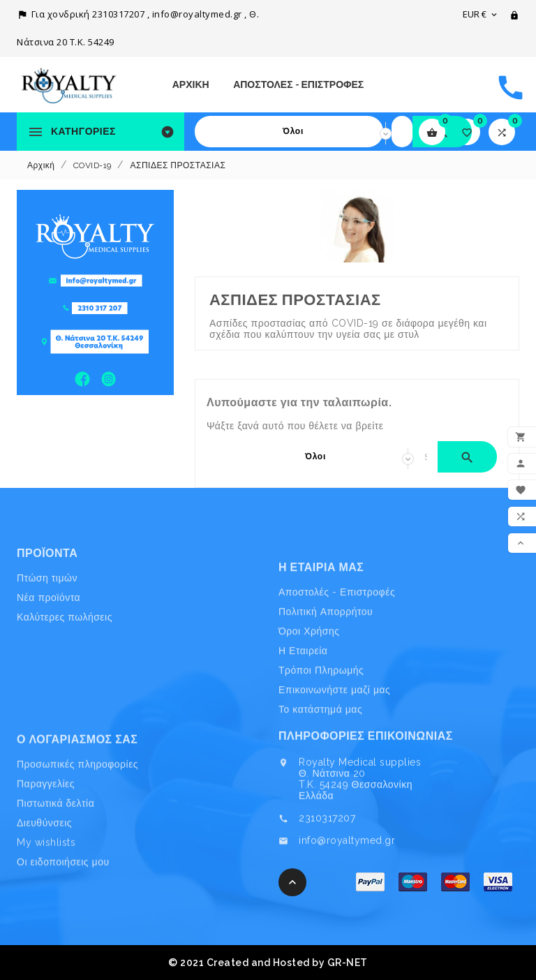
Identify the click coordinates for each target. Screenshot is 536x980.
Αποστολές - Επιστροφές (298, 84)
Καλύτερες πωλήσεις (65, 650)
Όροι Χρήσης (309, 691)
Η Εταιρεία (303, 711)
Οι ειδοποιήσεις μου (63, 915)
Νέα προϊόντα (49, 630)
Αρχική (191, 84)
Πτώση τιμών (47, 611)
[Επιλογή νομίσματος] (481, 14)
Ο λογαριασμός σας (77, 793)
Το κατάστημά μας (320, 769)
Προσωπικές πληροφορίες (77, 817)
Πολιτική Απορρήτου (326, 671)
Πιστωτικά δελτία (55, 856)
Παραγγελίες (46, 836)
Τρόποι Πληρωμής (321, 730)
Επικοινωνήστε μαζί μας (334, 750)
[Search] (402, 132)
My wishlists (46, 896)
